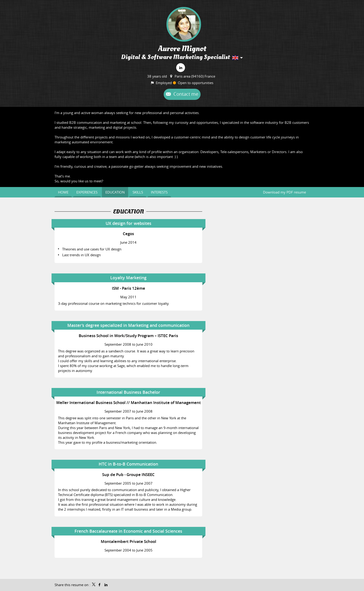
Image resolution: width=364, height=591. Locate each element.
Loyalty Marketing (128, 278)
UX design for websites (128, 223)
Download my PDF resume (284, 192)
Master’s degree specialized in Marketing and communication (128, 325)
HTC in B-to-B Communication (128, 464)
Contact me (185, 94)
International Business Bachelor (128, 392)
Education (128, 212)
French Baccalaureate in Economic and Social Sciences (128, 531)
